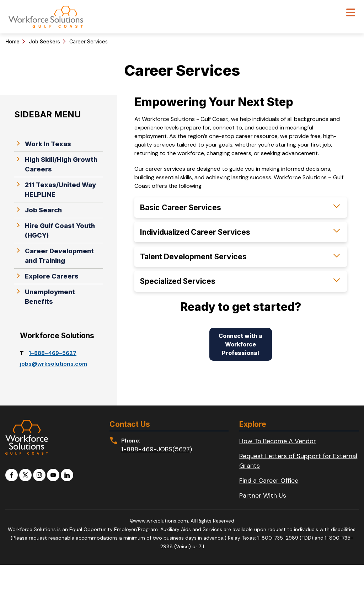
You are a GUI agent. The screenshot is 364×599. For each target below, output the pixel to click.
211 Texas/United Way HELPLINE (55, 189)
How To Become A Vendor (278, 441)
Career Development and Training (54, 255)
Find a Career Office (269, 481)
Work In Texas (43, 143)
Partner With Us (263, 495)
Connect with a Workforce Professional (240, 344)
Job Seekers (44, 41)
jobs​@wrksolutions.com (53, 364)
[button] (241, 208)
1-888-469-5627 (53, 353)
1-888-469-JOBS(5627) (157, 449)
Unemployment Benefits (45, 296)
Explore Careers (46, 276)
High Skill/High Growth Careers (56, 164)
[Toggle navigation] (351, 13)
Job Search (38, 210)
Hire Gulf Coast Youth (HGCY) (55, 230)
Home (12, 41)
